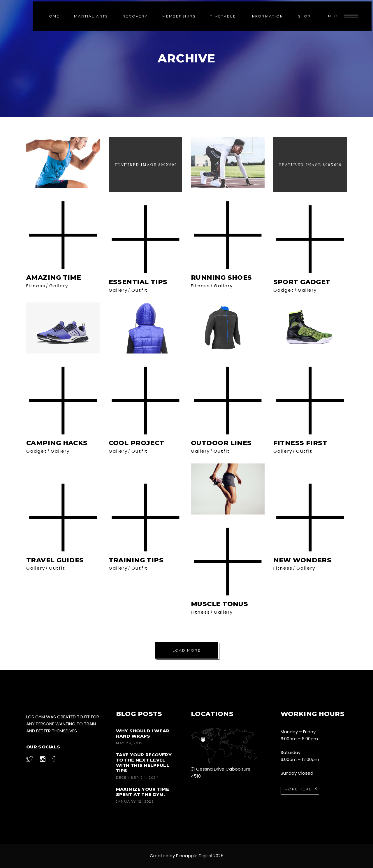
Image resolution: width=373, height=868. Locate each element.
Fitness (36, 286)
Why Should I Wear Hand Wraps (143, 734)
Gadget (284, 290)
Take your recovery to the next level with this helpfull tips (144, 763)
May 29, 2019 (129, 743)
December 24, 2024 (138, 778)
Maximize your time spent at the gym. (142, 792)
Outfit (140, 290)
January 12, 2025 (135, 802)
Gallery (59, 286)
